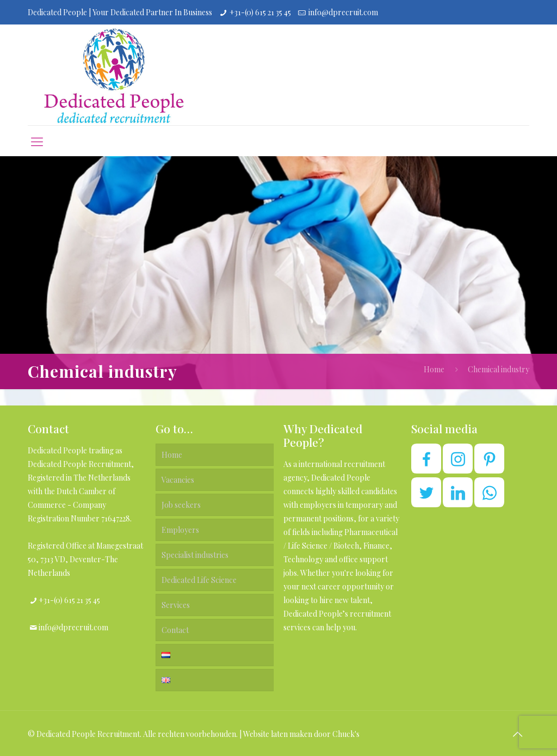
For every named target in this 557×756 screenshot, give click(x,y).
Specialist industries (195, 555)
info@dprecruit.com (343, 12)
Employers (180, 530)
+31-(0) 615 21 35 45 (260, 12)
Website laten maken (278, 734)
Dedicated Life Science (199, 580)
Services (176, 605)
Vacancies (178, 480)
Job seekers (181, 505)
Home (434, 369)
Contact (175, 630)
